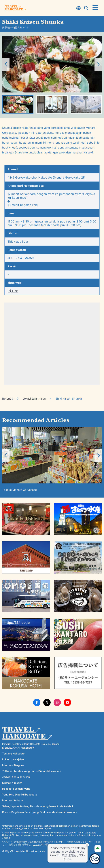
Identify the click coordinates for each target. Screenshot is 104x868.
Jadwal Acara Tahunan (16, 777)
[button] (98, 64)
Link (13, 291)
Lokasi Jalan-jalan (35, 399)
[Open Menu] (95, 8)
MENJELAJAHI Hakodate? (18, 748)
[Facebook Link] (37, 702)
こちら (36, 844)
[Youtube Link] (67, 702)
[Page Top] (98, 849)
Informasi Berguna (13, 765)
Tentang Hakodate (13, 753)
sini (77, 835)
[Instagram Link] (57, 702)
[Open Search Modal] (86, 8)
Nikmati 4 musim (12, 783)
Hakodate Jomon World (16, 789)
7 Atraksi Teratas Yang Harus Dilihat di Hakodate (32, 771)
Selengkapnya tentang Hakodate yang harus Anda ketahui (37, 806)
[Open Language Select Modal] (78, 8)
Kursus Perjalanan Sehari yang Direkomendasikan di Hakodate (40, 812)
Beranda (8, 399)
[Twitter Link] (47, 702)
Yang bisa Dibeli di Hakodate (20, 794)
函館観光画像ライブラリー (80, 842)
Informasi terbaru (13, 800)
